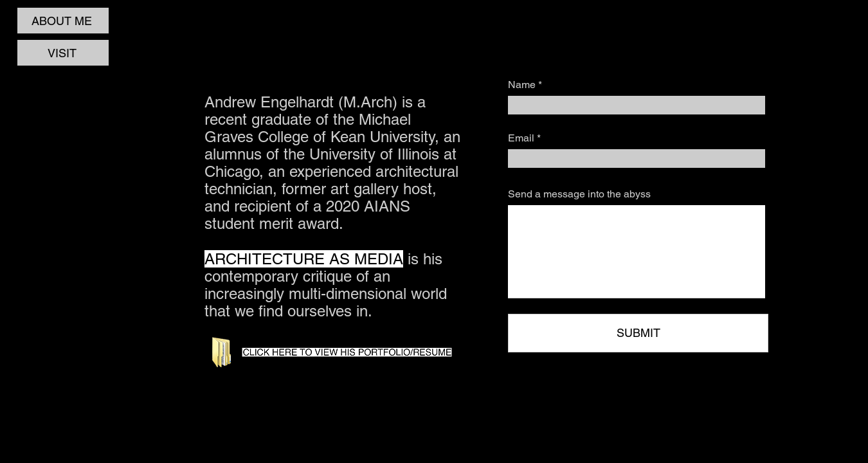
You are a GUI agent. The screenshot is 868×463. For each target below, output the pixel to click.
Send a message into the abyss (579, 194)
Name (522, 85)
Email (521, 138)
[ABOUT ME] (63, 21)
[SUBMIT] (638, 333)
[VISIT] (63, 53)
